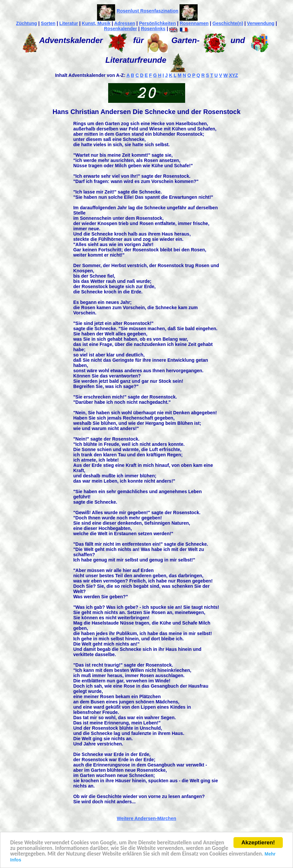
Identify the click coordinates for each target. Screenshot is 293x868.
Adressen (125, 23)
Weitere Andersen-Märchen (146, 818)
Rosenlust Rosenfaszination (147, 11)
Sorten (48, 23)
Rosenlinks (153, 29)
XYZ (233, 75)
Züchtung (27, 23)
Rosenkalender (120, 29)
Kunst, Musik (96, 23)
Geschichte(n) (228, 23)
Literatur (69, 23)
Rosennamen (194, 23)
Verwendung (261, 23)
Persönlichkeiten (158, 23)
